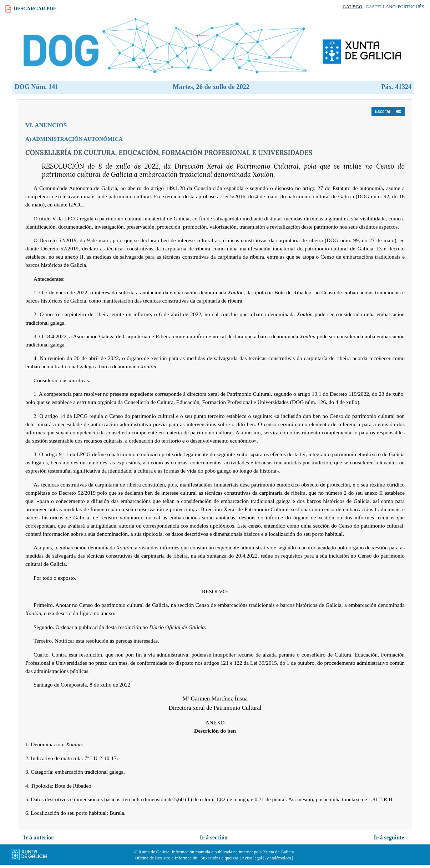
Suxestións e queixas (220, 858)
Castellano (381, 7)
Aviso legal (252, 858)
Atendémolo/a (278, 858)
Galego (353, 7)
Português (411, 7)
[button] (388, 111)
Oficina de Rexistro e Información (166, 858)
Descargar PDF (35, 9)
